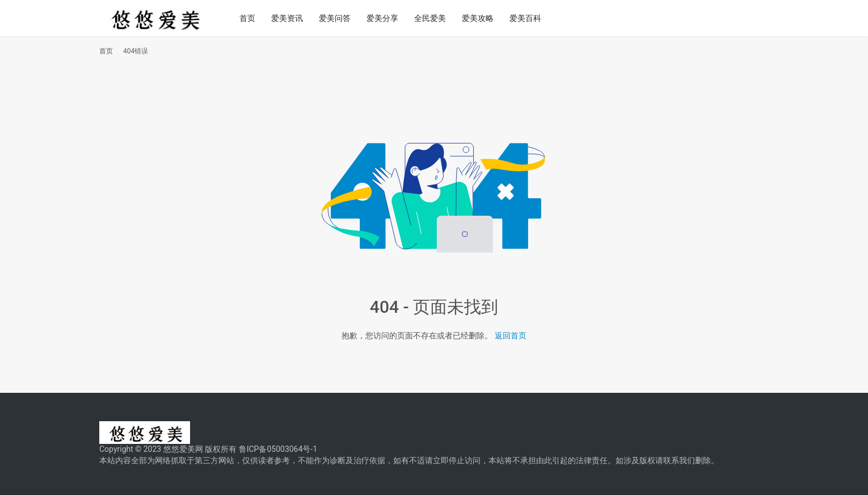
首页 (251, 18)
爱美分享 (386, 18)
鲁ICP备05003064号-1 (278, 449)
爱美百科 (529, 18)
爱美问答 (339, 18)
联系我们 (679, 460)
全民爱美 (434, 18)
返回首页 (511, 335)
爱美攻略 (482, 18)
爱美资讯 (291, 18)
